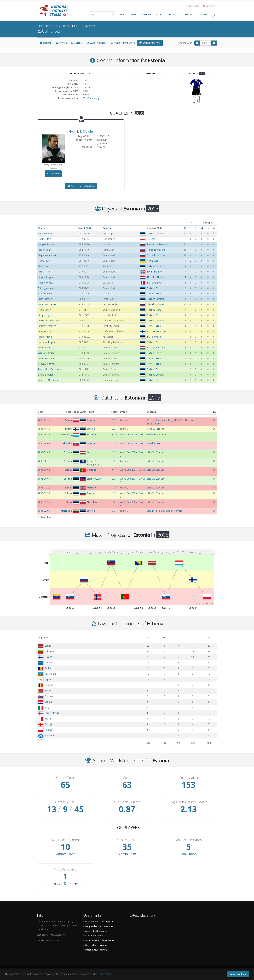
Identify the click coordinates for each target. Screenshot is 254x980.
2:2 (114, 429)
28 (148, 646)
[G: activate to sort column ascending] (209, 638)
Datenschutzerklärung (96, 945)
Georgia (49, 724)
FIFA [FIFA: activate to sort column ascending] (214, 412)
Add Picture (53, 173)
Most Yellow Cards (188, 840)
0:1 (114, 470)
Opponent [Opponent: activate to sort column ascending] (44, 637)
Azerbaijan (50, 674)
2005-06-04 (44, 479)
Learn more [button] (105, 974)
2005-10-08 (44, 443)
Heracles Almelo (156, 277)
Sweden (49, 663)
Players (61, 43)
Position (107, 228)
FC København (155, 283)
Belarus (49, 691)
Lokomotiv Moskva (157, 244)
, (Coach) (81, 131)
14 (148, 663)
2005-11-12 (44, 429)
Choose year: (185, 43)
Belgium (49, 685)
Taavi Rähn (188, 854)
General (45, 43)
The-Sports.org (91, 98)
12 (148, 674)
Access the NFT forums (96, 931)
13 (148, 668)
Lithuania (49, 651)
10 (148, 685)
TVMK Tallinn (154, 293)
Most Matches (127, 840)
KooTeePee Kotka (157, 331)
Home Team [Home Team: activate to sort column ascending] (72, 412)
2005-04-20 (44, 488)
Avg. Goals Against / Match (189, 802)
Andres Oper (65, 854)
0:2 (114, 434)
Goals (127, 778)
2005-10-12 (44, 434)
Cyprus (48, 679)
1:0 (114, 443)
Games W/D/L (65, 802)
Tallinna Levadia (156, 234)
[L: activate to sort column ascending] (192, 638)
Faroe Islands (52, 713)
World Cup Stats (150, 43)
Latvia (48, 646)
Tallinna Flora (154, 266)
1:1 (114, 493)
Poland (48, 730)
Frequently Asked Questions (99, 926)
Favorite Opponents (123, 43)
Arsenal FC (153, 239)
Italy (47, 707)
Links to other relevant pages (99, 922)
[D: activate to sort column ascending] (178, 638)
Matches (77, 43)
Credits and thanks (94, 936)
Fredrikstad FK (155, 272)
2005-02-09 (44, 511)
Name (41, 228)
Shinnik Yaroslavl (156, 304)
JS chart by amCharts (204, 603)
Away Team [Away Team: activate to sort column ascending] (87, 412)
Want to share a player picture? (100, 940)
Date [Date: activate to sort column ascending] (41, 412)
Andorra (49, 668)
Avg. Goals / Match (127, 802)
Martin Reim (127, 854)
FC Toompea (154, 337)
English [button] (209, 6)
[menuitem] (132, 552)
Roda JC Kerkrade (156, 347)
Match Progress (97, 43)
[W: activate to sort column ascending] (164, 638)
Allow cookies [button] (238, 974)
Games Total (65, 778)
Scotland (49, 735)
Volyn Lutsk (153, 261)
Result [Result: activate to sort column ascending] (115, 412)
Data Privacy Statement (96, 950)
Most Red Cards (65, 869)
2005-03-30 (44, 493)
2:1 (114, 452)
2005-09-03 (44, 452)
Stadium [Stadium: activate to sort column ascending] (152, 412)
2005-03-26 (44, 502)
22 (148, 657)
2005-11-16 (44, 420)
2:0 (114, 479)
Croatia (49, 702)
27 (148, 651)
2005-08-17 (44, 461)
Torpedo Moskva (156, 250)
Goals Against (189, 778)
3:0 (114, 511)
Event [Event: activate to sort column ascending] (123, 412)
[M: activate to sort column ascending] (148, 638)
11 (148, 679)
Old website (193, 6)
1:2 (114, 488)
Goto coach (81, 186)
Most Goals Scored (65, 840)
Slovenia (49, 696)
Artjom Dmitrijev (65, 883)
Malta (48, 719)
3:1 (114, 420)
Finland (48, 657)
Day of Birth (85, 228)
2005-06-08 (44, 470)
